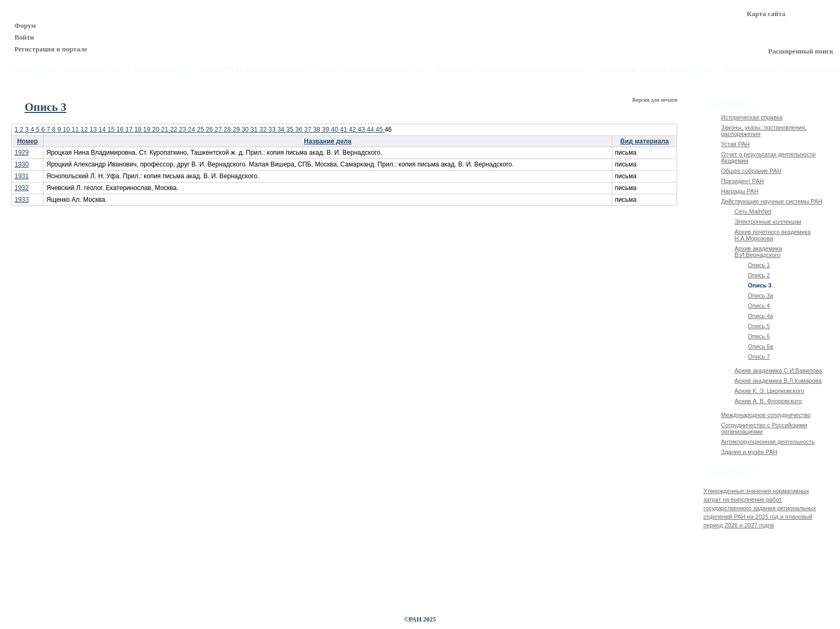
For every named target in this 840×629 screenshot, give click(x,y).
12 (85, 130)
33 (273, 130)
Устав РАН (736, 144)
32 (264, 130)
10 (67, 130)
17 (130, 130)
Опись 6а (760, 346)
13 (94, 130)
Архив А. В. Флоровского (768, 401)
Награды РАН (740, 191)
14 (103, 130)
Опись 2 (759, 275)
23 (183, 130)
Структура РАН (161, 69)
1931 (22, 176)
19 (148, 130)
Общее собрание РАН (751, 171)
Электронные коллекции (768, 222)
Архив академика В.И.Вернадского (758, 252)
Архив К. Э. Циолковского (769, 391)
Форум (25, 25)
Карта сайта (766, 14)
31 (255, 130)
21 (166, 130)
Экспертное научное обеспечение (655, 69)
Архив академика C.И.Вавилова (778, 370)
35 (291, 130)
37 (309, 130)
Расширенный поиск (801, 51)
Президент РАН (742, 181)
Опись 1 (759, 265)
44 (372, 130)
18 (139, 130)
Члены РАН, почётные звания (253, 69)
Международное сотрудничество (766, 415)
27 (219, 130)
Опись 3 (760, 285)
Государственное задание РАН (371, 69)
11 (76, 130)
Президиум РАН (93, 69)
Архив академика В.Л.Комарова (778, 381)
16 (121, 130)
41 (344, 130)
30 (246, 130)
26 (210, 130)
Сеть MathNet (753, 211)
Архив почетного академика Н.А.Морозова (772, 235)
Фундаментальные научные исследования (510, 69)
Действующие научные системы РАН (772, 201)
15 (112, 130)
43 (362, 130)
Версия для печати (655, 100)
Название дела (328, 141)
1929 (22, 153)
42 (353, 130)
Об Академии (30, 69)
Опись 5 (759, 326)
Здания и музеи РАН (749, 452)
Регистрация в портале (51, 49)
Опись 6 (759, 336)
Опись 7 (759, 357)
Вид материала (645, 141)
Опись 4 (759, 306)
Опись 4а (760, 316)
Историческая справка (752, 117)
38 (317, 130)
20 (157, 130)
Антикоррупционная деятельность (768, 442)
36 (300, 130)
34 (282, 130)
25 (201, 130)
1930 (22, 164)
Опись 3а (760, 295)
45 (380, 130)
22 (174, 130)
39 (327, 130)
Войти (24, 37)
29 (237, 130)
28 (228, 130)
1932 (22, 188)
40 (336, 130)
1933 (22, 200)
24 (193, 130)
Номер (28, 141)
